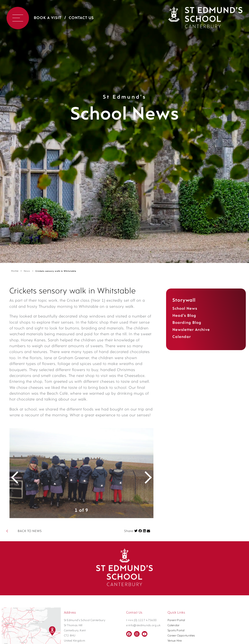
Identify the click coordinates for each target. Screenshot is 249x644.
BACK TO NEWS (30, 537)
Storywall (184, 300)
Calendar (182, 337)
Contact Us (81, 18)
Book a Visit (48, 18)
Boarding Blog (187, 323)
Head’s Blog (184, 316)
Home (15, 271)
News (27, 271)
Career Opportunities (181, 642)
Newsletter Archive (191, 330)
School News (185, 309)
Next (145, 479)
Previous (18, 479)
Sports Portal (176, 636)
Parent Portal (176, 626)
